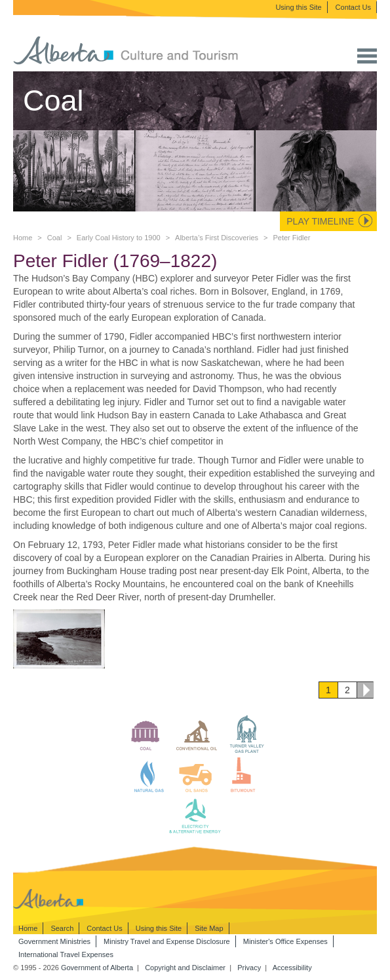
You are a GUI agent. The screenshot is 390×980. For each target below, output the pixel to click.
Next (365, 690)
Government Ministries (54, 941)
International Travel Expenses (66, 954)
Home (23, 238)
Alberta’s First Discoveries (217, 238)
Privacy (249, 968)
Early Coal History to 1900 (119, 238)
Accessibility (292, 968)
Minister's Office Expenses (285, 941)
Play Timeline (320, 221)
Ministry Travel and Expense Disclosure (167, 941)
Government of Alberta (97, 968)
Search (62, 928)
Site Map (209, 928)
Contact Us (353, 7)
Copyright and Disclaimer (185, 968)
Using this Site (298, 7)
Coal (55, 238)
